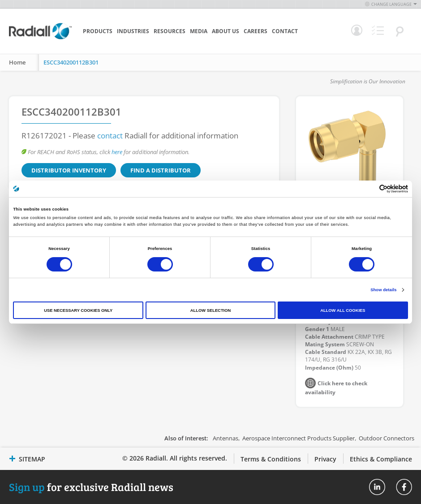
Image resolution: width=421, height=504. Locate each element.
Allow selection (210, 310)
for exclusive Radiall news (91, 487)
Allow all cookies (343, 310)
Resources (170, 31)
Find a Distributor (161, 170)
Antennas (226, 438)
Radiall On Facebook (404, 487)
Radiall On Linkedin (377, 487)
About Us (226, 31)
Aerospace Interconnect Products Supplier (299, 438)
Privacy (325, 459)
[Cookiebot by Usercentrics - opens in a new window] (369, 189)
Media (199, 31)
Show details (383, 290)
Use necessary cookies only (78, 310)
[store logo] (40, 38)
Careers (256, 31)
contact (110, 136)
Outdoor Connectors (387, 438)
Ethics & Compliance (381, 459)
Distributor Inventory (69, 170)
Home (17, 62)
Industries (133, 31)
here (117, 152)
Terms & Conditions (271, 459)
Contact (285, 31)
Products (98, 31)
